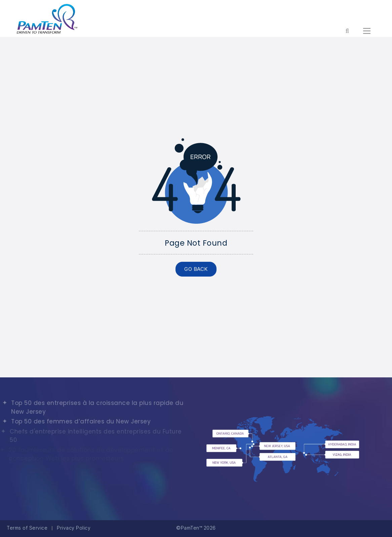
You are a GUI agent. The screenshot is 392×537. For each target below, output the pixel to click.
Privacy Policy (74, 528)
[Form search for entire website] (347, 31)
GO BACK (196, 269)
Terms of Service (27, 528)
